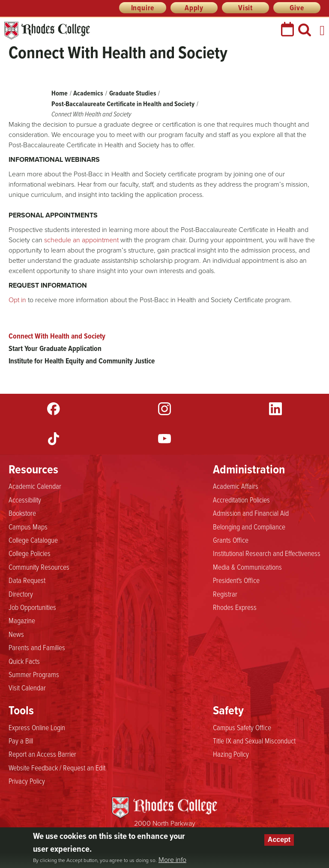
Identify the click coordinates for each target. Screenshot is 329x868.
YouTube (164, 439)
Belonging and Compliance (249, 526)
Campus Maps (28, 526)
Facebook (54, 409)
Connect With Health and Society (57, 336)
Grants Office (231, 540)
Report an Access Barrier (42, 754)
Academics (88, 93)
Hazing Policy (231, 754)
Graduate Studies (133, 93)
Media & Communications (247, 567)
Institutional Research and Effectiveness (267, 553)
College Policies (30, 553)
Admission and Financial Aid (251, 513)
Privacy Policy (27, 781)
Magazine (22, 620)
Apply (194, 8)
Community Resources (39, 567)
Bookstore (22, 513)
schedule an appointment (82, 240)
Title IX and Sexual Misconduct (254, 740)
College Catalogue (33, 540)
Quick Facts (24, 661)
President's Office (236, 580)
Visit (245, 8)
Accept (279, 840)
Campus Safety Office (242, 727)
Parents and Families (37, 647)
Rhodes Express (235, 607)
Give (297, 8)
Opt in (18, 300)
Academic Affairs (236, 486)
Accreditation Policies (241, 499)
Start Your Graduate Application (55, 348)
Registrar (225, 594)
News (16, 634)
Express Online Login (37, 727)
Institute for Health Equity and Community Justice (82, 361)
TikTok (54, 439)
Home (60, 93)
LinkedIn (275, 409)
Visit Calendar (27, 687)
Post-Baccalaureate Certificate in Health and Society (123, 104)
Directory (21, 594)
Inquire (143, 8)
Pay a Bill (21, 740)
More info (172, 860)
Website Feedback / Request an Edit (57, 767)
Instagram (164, 409)
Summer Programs (34, 674)
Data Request (27, 580)
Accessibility (25, 499)
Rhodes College (47, 31)
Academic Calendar (35, 486)
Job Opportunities (32, 607)
